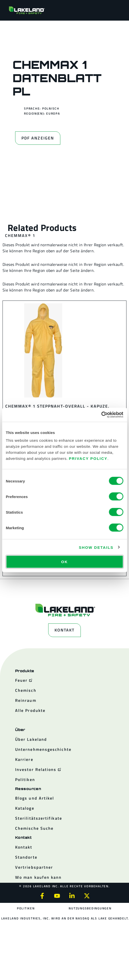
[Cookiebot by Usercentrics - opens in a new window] (101, 415)
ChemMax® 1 (20, 235)
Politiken (26, 908)
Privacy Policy (88, 458)
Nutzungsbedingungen (90, 908)
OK (64, 562)
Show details (96, 547)
